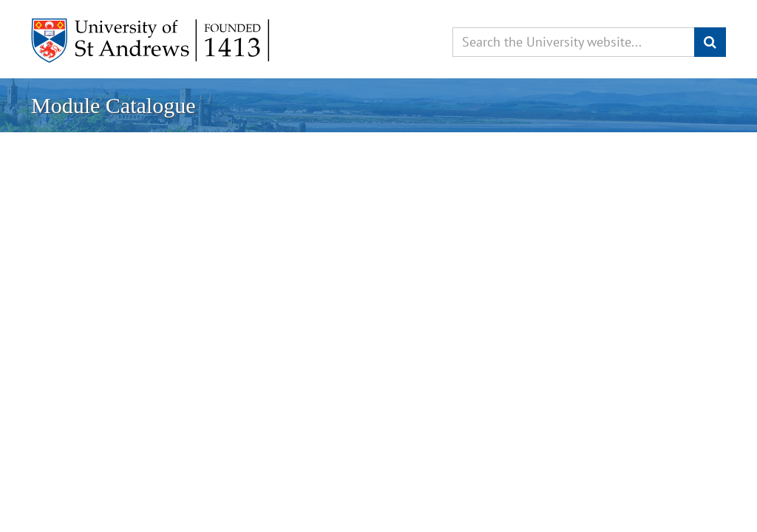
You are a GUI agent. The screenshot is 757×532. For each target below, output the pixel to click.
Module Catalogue (113, 105)
